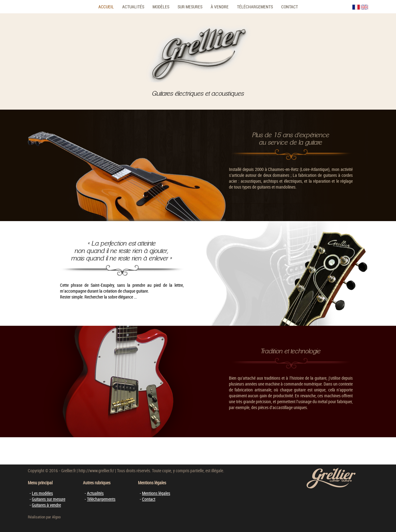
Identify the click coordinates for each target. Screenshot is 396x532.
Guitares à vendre (46, 505)
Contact (290, 7)
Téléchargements (255, 7)
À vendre (220, 7)
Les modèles (42, 493)
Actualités (133, 7)
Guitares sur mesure (49, 499)
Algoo (56, 517)
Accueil (106, 7)
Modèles (161, 7)
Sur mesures (190, 7)
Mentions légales (156, 493)
